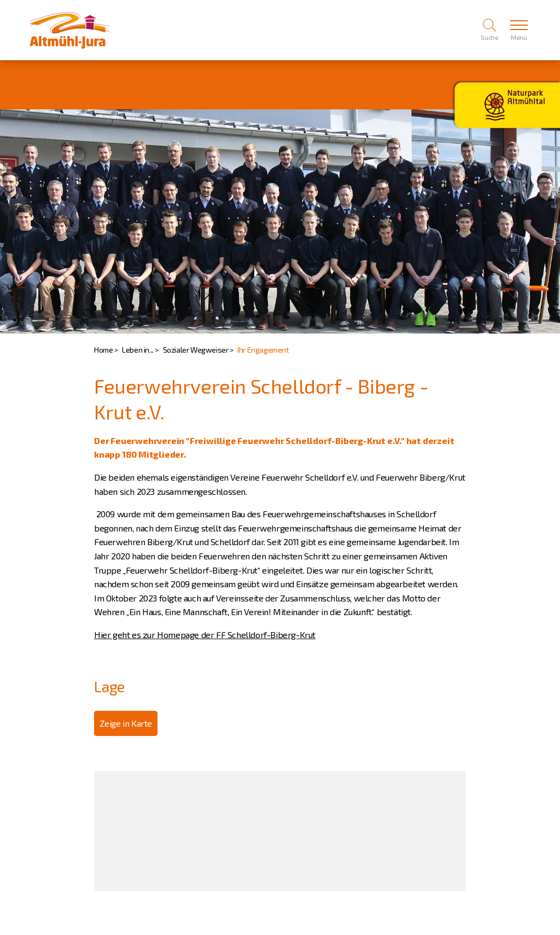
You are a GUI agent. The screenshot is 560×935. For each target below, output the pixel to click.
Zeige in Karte (126, 723)
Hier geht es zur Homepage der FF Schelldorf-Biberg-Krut (205, 635)
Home (103, 350)
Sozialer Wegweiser (196, 350)
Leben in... (138, 350)
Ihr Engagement (263, 350)
